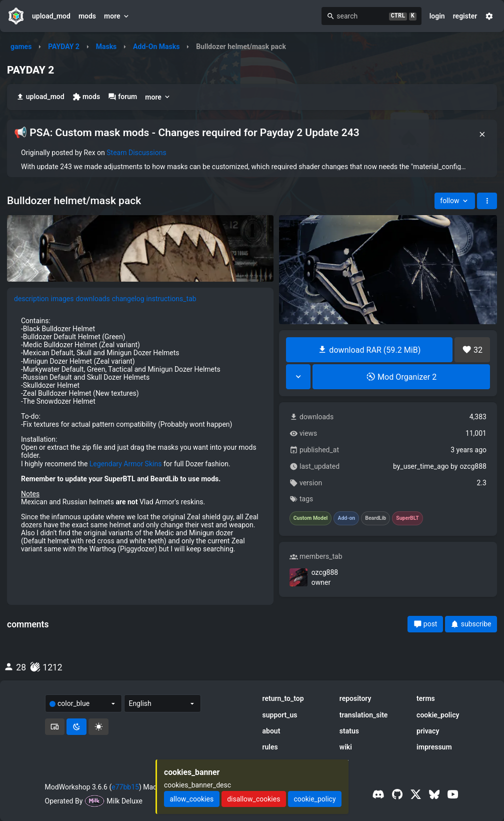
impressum (434, 747)
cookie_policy (438, 715)
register (465, 16)
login (437, 16)
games (21, 47)
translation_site (364, 715)
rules (270, 747)
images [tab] (62, 299)
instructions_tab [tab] (171, 299)
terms (426, 698)
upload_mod (51, 16)
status (349, 731)
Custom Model (311, 518)
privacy (428, 731)
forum (122, 97)
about (271, 731)
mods (87, 16)
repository (355, 698)
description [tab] (31, 299)
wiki (346, 747)
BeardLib (375, 518)
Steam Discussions (136, 153)
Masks (106, 47)
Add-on (346, 518)
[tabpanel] (140, 435)
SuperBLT (407, 518)
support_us (280, 715)
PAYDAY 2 (64, 47)
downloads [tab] (92, 299)
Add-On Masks (156, 47)
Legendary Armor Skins (126, 464)
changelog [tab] (128, 299)
